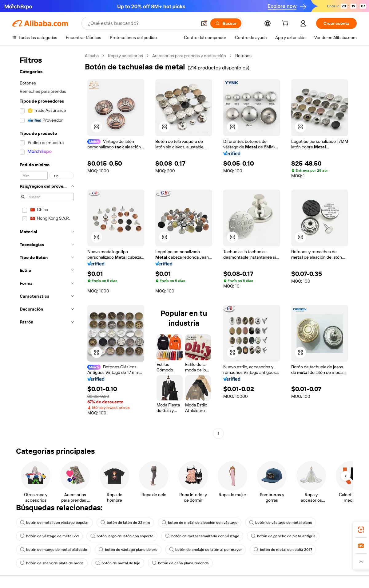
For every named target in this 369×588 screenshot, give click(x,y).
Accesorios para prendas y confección (189, 56)
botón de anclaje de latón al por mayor (206, 550)
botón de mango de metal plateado (54, 550)
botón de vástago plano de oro (128, 550)
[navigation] (47, 245)
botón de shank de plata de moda (52, 563)
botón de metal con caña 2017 (283, 550)
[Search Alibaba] (142, 23)
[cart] (286, 24)
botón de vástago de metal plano (281, 523)
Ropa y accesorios (125, 56)
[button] (204, 23)
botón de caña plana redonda (180, 563)
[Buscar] (226, 23)
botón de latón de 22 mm (125, 523)
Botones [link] (243, 56)
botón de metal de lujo (118, 563)
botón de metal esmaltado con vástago (202, 536)
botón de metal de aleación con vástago (200, 523)
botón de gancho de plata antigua (283, 536)
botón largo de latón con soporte (122, 536)
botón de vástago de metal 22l (49, 536)
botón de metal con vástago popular (54, 523)
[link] (361, 530)
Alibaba (92, 56)
